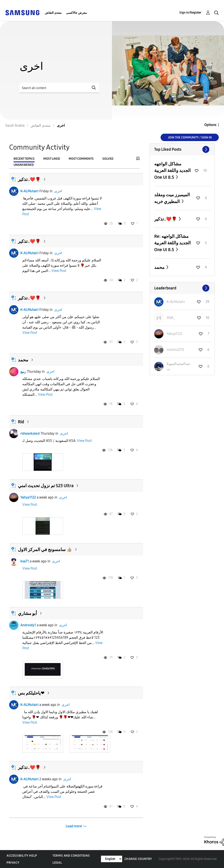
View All (182, 149)
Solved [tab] (108, 159)
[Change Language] (112, 859)
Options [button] (210, 125)
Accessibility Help (22, 856)
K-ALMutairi (29, 191)
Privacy (13, 863)
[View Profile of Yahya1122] (174, 334)
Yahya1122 (28, 497)
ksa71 (25, 561)
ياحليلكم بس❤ (31, 693)
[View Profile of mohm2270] (175, 350)
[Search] (59, 88)
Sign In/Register (190, 13)
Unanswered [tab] (24, 165)
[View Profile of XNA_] (171, 318)
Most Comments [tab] (81, 159)
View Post (59, 271)
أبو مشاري (27, 613)
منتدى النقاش (53, 13)
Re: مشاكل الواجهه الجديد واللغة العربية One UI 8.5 (172, 243)
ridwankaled (30, 433)
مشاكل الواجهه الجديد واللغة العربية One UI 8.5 (172, 171)
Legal (57, 863)
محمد (23, 360)
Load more (74, 826)
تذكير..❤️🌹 (29, 179)
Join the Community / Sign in (190, 137)
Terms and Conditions (71, 856)
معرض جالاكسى (76, 13)
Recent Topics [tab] (24, 159)
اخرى (58, 191)
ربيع (23, 372)
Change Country (138, 859)
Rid (21, 422)
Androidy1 (28, 625)
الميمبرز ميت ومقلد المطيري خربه (172, 198)
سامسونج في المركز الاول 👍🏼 (45, 549)
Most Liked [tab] (52, 159)
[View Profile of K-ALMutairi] (176, 302)
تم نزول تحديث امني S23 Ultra (46, 486)
